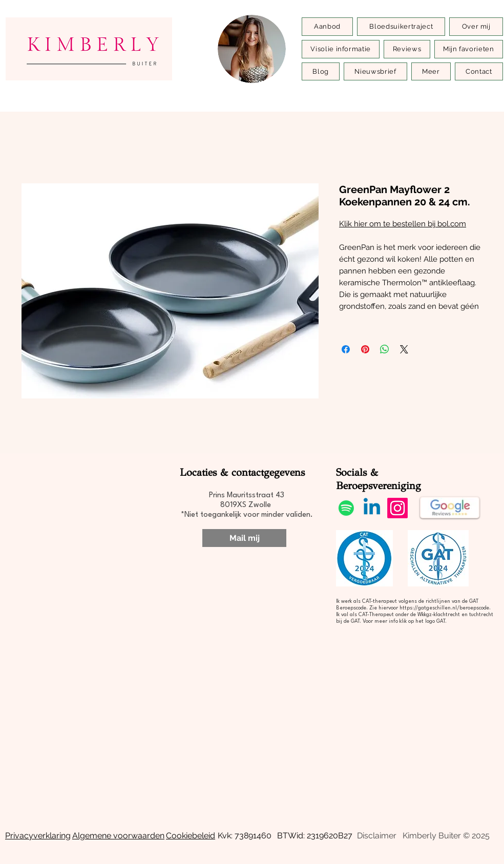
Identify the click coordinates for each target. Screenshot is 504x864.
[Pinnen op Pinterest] (365, 349)
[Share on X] (404, 349)
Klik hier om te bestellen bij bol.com (403, 224)
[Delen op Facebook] (346, 349)
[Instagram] (397, 508)
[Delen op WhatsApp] (385, 349)
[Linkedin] (372, 508)
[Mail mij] (244, 538)
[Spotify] (346, 508)
